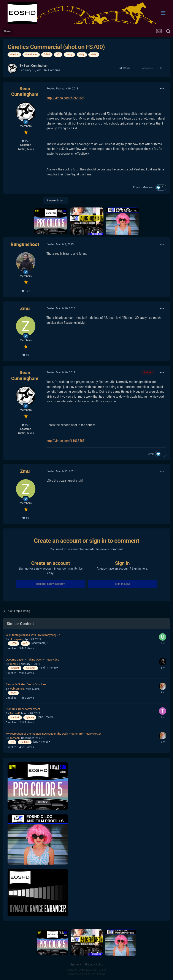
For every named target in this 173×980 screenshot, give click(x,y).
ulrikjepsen (16, 639)
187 (26, 291)
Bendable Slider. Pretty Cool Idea (26, 684)
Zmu (25, 309)
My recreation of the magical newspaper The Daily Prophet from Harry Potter (53, 734)
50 (26, 355)
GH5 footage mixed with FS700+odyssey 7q (33, 635)
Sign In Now (122, 584)
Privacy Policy (94, 964)
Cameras (54, 70)
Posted (62, 88)
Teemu (14, 664)
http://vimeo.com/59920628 (65, 98)
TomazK (15, 713)
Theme (75, 964)
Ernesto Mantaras (143, 187)
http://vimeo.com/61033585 (65, 441)
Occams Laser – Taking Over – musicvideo (33, 660)
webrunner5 (17, 689)
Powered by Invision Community (86, 974)
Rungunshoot (25, 244)
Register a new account (51, 584)
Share (125, 68)
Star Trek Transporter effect (23, 709)
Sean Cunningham (36, 66)
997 (26, 141)
